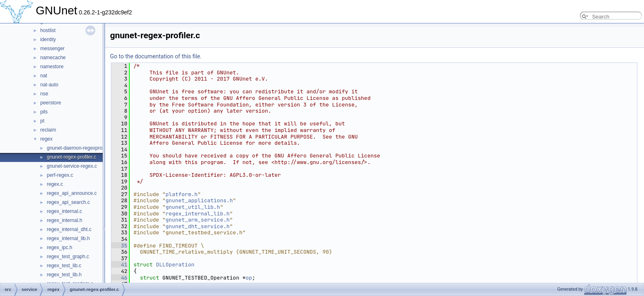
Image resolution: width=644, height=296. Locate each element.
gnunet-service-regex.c (72, 166)
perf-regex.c (60, 175)
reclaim (48, 130)
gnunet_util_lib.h (193, 207)
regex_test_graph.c (68, 257)
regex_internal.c (64, 211)
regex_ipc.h (60, 247)
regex (46, 139)
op (249, 278)
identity (48, 39)
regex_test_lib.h (64, 275)
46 (119, 278)
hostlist (48, 30)
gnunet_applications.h (199, 200)
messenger (52, 49)
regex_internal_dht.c (69, 229)
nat (44, 76)
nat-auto (49, 85)
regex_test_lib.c (64, 266)
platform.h (182, 194)
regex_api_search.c (68, 202)
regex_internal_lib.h (68, 238)
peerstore (51, 103)
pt (42, 121)
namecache (53, 58)
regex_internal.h (64, 220)
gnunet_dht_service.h (198, 226)
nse (44, 94)
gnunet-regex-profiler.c (71, 157)
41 (119, 265)
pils (44, 112)
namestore (52, 67)
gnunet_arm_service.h (198, 220)
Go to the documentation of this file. (156, 56)
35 (119, 246)
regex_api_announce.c (72, 193)
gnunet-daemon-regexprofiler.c (80, 148)
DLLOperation (175, 265)
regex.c (55, 184)
